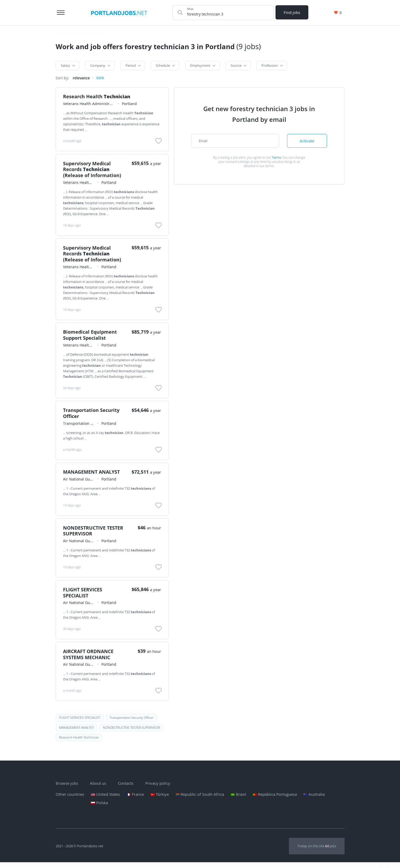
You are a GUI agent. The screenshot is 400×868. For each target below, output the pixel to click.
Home (59, 33)
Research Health (97, 97)
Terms (277, 158)
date (100, 78)
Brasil (238, 800)
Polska (99, 808)
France (135, 800)
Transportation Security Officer (92, 416)
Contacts (126, 789)
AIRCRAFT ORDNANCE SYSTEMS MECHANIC (89, 659)
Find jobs (292, 12)
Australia (314, 800)
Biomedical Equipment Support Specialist (91, 337)
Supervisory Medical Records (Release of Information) (93, 170)
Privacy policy (158, 789)
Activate (307, 141)
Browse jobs (67, 789)
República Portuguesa (275, 800)
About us (98, 789)
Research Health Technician (79, 743)
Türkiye (160, 800)
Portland (72, 33)
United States (105, 800)
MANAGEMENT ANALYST (92, 475)
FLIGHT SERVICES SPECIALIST (83, 597)
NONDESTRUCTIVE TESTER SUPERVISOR (94, 534)
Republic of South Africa (200, 800)
